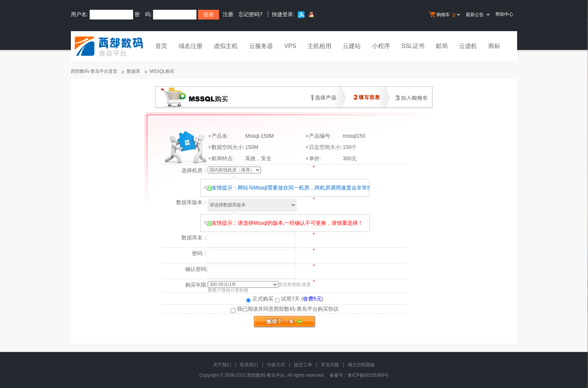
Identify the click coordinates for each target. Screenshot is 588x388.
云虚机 (468, 46)
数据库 (133, 71)
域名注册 (190, 46)
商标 (494, 46)
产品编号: (320, 136)
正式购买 (260, 299)
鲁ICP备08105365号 (368, 375)
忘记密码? (250, 14)
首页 (161, 46)
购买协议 (328, 309)
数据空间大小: (228, 147)
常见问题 (330, 365)
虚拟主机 (226, 46)
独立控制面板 (361, 365)
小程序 (381, 46)
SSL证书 (413, 46)
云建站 (352, 46)
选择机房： (195, 170)
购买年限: (196, 285)
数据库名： (195, 238)
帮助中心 (504, 14)
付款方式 (276, 365)
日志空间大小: (325, 147)
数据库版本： (192, 202)
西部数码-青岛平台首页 (94, 71)
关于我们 (222, 365)
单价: (315, 158)
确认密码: (196, 269)
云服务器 (261, 46)
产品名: (220, 136)
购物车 (445, 15)
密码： (200, 253)
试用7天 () (299, 299)
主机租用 (319, 46)
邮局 (442, 46)
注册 (228, 14)
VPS (290, 46)
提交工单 (303, 365)
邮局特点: (223, 158)
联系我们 (249, 365)
